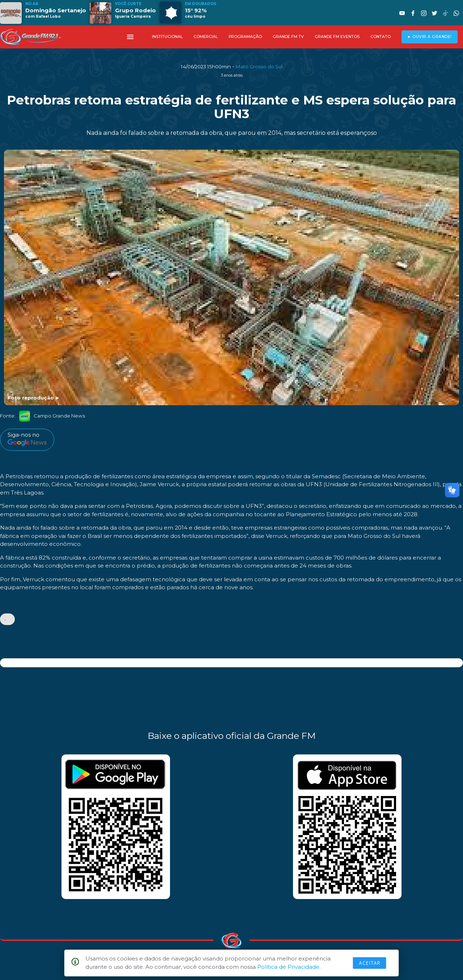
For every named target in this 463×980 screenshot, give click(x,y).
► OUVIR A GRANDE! (430, 37)
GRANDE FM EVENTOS (337, 37)
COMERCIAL (206, 37)
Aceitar (370, 963)
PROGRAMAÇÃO (245, 37)
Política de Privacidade (288, 967)
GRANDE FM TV (288, 37)
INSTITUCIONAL (167, 37)
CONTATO (381, 37)
